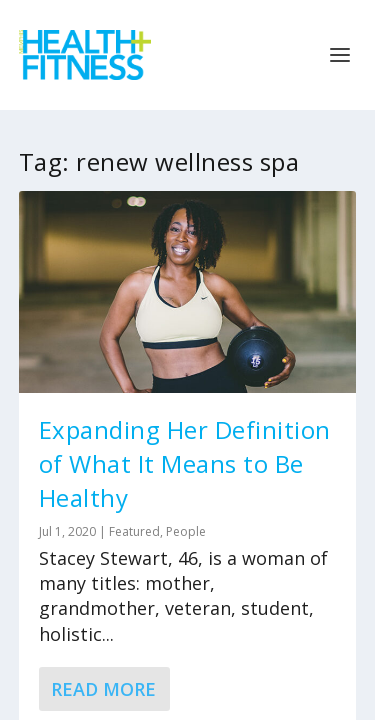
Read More (103, 689)
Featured (134, 531)
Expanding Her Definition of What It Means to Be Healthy (185, 463)
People (186, 531)
